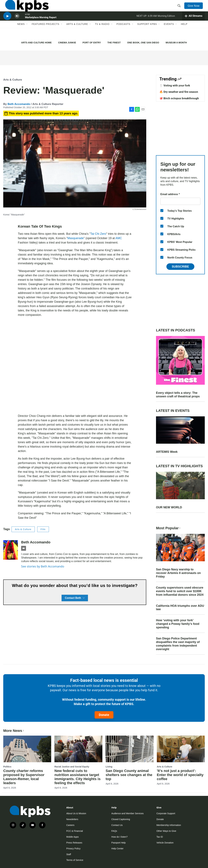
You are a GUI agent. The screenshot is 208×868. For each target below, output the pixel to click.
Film (43, 529)
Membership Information (169, 825)
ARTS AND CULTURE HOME (36, 43)
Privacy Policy (73, 849)
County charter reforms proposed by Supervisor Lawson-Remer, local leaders (24, 777)
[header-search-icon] (180, 9)
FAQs (114, 831)
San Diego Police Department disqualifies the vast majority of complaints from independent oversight (178, 644)
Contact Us (117, 825)
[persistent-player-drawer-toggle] (193, 24)
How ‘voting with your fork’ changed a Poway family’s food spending (178, 624)
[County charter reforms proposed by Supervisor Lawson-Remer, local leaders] (27, 749)
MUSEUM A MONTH (176, 43)
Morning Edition (166, 23)
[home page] (25, 9)
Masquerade (76, 238)
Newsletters (72, 819)
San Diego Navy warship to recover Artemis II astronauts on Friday (178, 573)
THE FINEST (114, 43)
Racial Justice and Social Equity (72, 767)
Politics (7, 767)
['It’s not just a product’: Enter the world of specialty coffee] (181, 749)
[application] (75, 365)
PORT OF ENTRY (92, 43)
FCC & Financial (75, 831)
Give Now (195, 8)
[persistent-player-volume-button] (17, 24)
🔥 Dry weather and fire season (179, 92)
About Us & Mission (76, 813)
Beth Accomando (19, 104)
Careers (70, 825)
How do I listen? (119, 837)
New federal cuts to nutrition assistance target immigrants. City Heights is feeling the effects (78, 777)
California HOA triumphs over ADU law (180, 608)
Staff (69, 854)
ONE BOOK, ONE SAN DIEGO (143, 43)
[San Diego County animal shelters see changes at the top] (130, 749)
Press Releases (74, 843)
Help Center (117, 849)
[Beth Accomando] (11, 550)
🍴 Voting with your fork (175, 85)
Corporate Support (166, 813)
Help (184, 34)
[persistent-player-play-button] (7, 24)
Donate (104, 715)
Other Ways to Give (166, 831)
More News (14, 731)
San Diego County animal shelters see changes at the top (129, 775)
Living (109, 767)
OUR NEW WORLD (169, 507)
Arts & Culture (77, 34)
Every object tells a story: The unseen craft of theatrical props (178, 395)
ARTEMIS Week (167, 452)
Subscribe (180, 267)
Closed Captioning (121, 819)
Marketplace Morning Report (41, 25)
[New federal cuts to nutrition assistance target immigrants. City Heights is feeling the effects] (78, 749)
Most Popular (169, 528)
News (21, 34)
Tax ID (160, 837)
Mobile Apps (72, 837)
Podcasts (123, 34)
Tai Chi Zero (98, 234)
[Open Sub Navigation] (27, 34)
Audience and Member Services (127, 813)
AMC (119, 238)
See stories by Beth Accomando (43, 566)
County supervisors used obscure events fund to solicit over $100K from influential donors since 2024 (180, 591)
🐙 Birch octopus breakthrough (179, 98)
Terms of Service (75, 860)
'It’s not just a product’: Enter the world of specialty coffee (180, 775)
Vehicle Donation (165, 843)
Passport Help (118, 843)
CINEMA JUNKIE (67, 43)
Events (169, 34)
